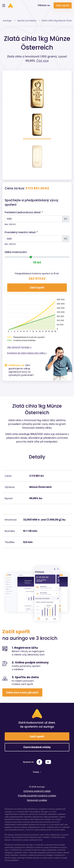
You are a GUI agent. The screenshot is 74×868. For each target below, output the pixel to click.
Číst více (42, 61)
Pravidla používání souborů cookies (37, 796)
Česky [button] (36, 772)
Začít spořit (63, 5)
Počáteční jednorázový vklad (22, 212)
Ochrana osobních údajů (37, 791)
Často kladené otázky (37, 747)
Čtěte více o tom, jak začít (22, 693)
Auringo (9, 21)
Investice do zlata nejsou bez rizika (27, 353)
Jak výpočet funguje (19, 347)
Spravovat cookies (37, 800)
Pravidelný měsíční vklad (20, 232)
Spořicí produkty (29, 21)
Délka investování (16, 252)
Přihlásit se (44, 5)
